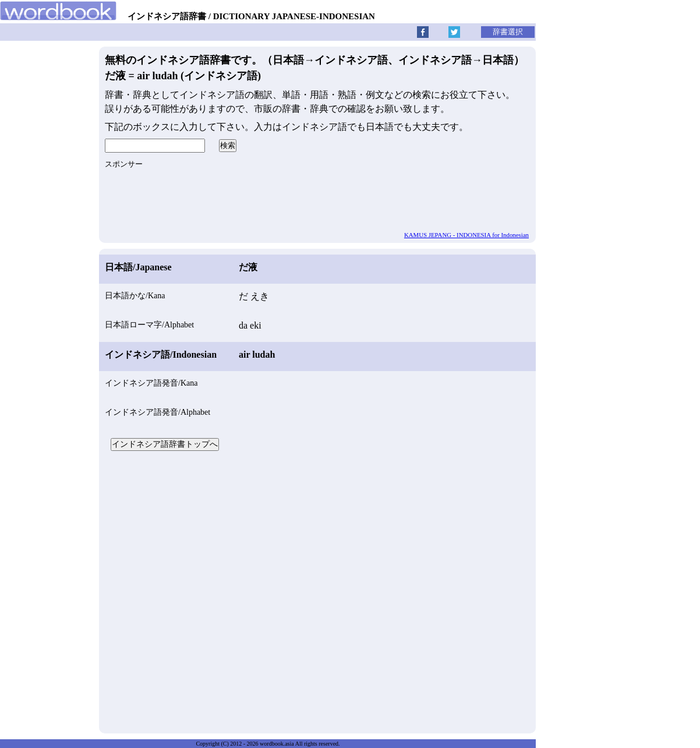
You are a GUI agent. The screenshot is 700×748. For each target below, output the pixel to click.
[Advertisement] (317, 591)
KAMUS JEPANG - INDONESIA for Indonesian (466, 235)
